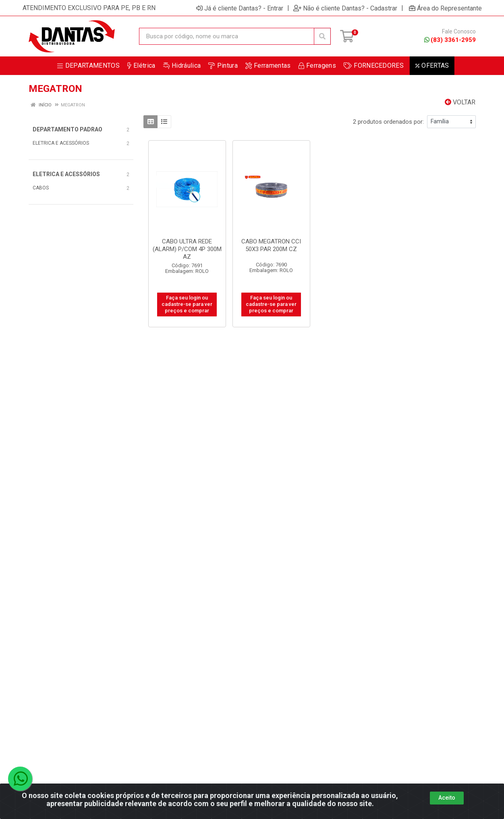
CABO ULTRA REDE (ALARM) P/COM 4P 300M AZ (187, 249)
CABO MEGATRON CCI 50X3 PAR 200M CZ (271, 245)
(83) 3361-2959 (450, 40)
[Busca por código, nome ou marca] (227, 36)
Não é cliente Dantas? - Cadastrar (345, 8)
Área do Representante (445, 8)
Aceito (447, 807)
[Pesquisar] (322, 36)
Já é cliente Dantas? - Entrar (240, 8)
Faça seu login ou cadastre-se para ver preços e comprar (187, 304)
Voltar (460, 102)
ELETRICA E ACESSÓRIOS (61, 143)
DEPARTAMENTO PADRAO (67, 129)
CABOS (41, 188)
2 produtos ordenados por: (388, 122)
